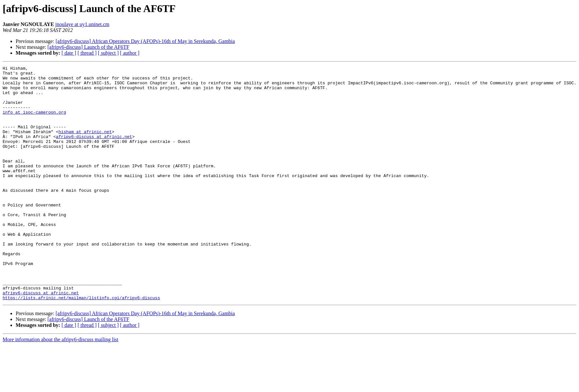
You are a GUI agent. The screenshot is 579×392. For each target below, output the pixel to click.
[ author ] (130, 53)
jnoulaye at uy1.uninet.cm (82, 24)
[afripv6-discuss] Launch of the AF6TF (89, 47)
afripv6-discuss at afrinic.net (94, 151)
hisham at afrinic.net (85, 145)
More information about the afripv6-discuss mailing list (61, 386)
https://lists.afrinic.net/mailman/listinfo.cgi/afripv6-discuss (81, 344)
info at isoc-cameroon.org (34, 122)
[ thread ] (87, 53)
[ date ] (69, 53)
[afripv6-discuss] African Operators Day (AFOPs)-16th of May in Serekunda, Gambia (145, 41)
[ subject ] (108, 53)
